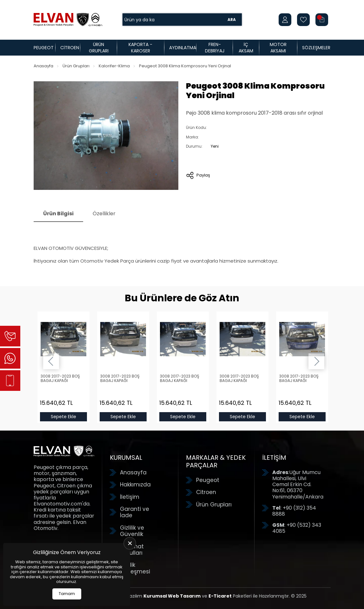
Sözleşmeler (316, 48)
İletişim (130, 497)
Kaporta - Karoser (140, 48)
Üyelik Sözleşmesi (135, 568)
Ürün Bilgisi (58, 214)
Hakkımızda (135, 485)
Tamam (67, 594)
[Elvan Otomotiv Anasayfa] (68, 20)
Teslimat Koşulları (132, 550)
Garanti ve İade (135, 512)
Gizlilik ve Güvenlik (132, 531)
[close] (130, 543)
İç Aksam (246, 48)
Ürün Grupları (99, 48)
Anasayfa (43, 66)
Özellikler (104, 214)
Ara (232, 20)
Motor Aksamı (278, 48)
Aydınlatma (183, 48)
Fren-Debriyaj (215, 48)
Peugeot (44, 48)
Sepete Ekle (63, 417)
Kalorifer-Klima (114, 66)
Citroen (70, 48)
